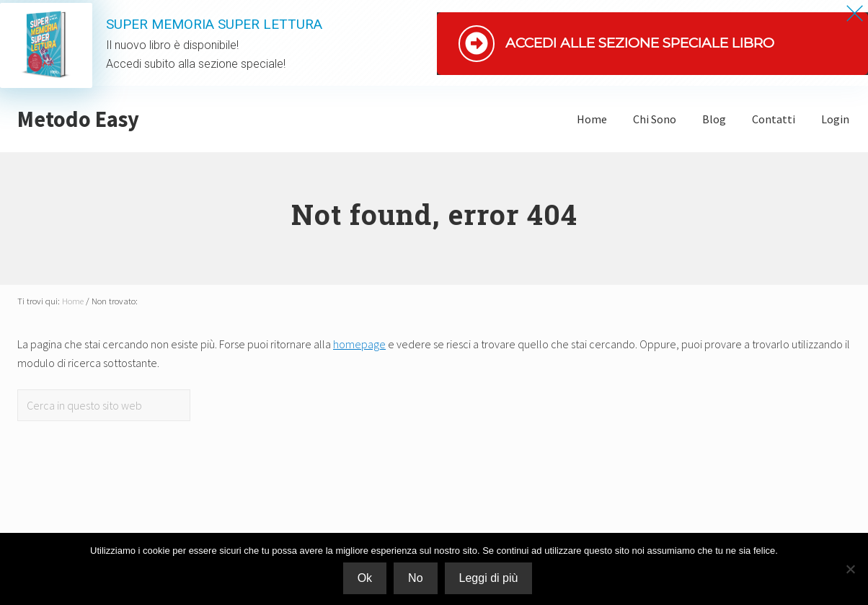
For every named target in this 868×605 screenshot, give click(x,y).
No (415, 578)
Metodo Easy (78, 119)
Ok (365, 578)
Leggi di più (489, 578)
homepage (359, 344)
